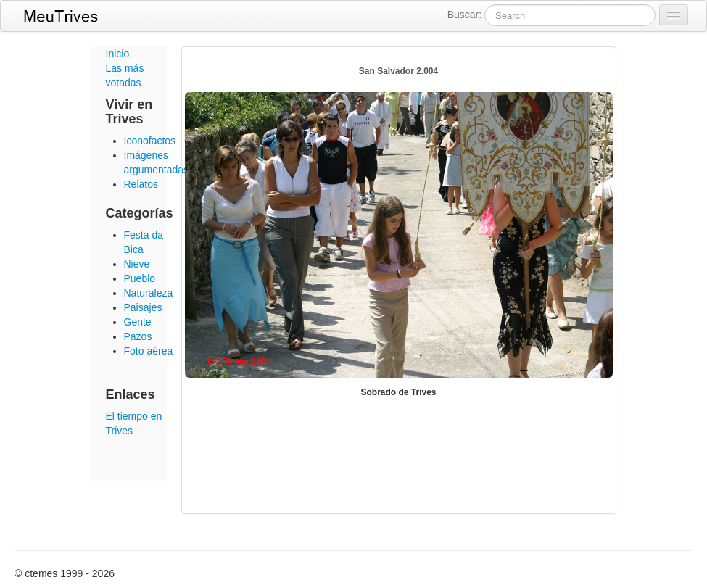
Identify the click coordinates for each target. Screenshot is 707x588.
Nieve (137, 264)
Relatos (141, 184)
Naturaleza (149, 293)
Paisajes (143, 307)
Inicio (118, 54)
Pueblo (140, 278)
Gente (138, 322)
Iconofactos (150, 141)
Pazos (138, 336)
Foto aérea (149, 351)
